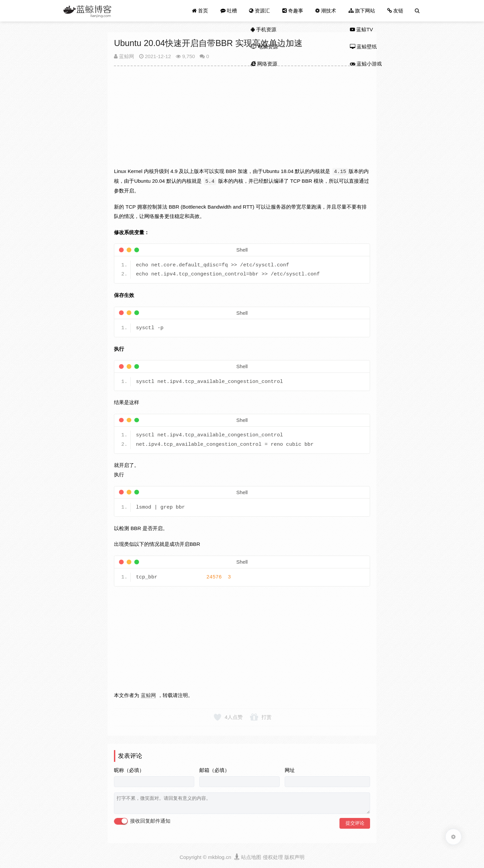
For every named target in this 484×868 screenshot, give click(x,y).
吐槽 (229, 11)
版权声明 (294, 857)
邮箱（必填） (214, 770)
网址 (290, 770)
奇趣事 (293, 11)
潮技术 (326, 11)
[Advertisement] (242, 120)
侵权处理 (273, 857)
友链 (395, 11)
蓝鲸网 (124, 56)
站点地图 (251, 857)
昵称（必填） (129, 770)
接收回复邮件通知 (142, 821)
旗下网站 (362, 11)
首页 (200, 11)
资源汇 (259, 11)
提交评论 (355, 823)
